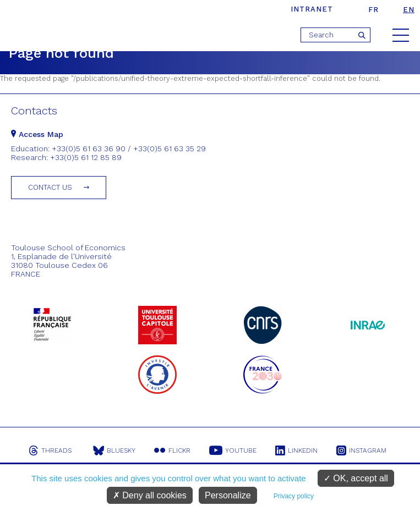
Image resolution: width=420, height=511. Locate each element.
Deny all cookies (150, 495)
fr (373, 10)
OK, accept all (356, 478)
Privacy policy (294, 496)
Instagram (361, 450)
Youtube (233, 450)
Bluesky (114, 450)
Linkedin (296, 450)
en (409, 10)
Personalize (228, 495)
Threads (50, 450)
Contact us (50, 187)
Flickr (172, 450)
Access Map (37, 134)
